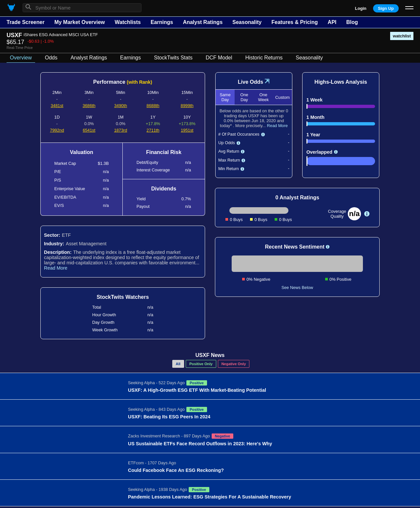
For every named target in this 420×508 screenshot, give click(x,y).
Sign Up (386, 8)
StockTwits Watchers (123, 297)
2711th (153, 130)
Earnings (162, 22)
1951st (187, 130)
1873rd (121, 130)
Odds (51, 58)
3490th (121, 106)
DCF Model (219, 58)
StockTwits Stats (173, 58)
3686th (89, 106)
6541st (89, 130)
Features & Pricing (294, 22)
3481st (57, 106)
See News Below (297, 287)
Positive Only (201, 364)
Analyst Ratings (203, 22)
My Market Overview (80, 22)
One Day (244, 97)
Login (361, 8)
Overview (21, 58)
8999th (187, 106)
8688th (153, 106)
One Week (263, 97)
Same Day (225, 97)
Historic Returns (264, 58)
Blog (352, 22)
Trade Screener (26, 22)
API (332, 22)
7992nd (57, 130)
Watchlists (127, 22)
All (178, 364)
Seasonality (247, 22)
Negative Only (234, 364)
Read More (56, 268)
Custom (283, 97)
